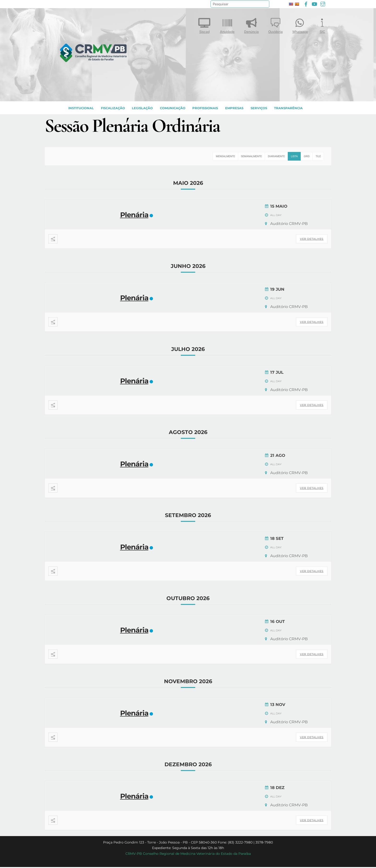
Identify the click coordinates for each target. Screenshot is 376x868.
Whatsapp (300, 25)
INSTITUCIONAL (81, 109)
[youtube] (314, 3)
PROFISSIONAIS (205, 109)
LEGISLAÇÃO (142, 109)
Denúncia (251, 25)
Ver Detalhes (312, 240)
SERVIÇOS (259, 109)
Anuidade (227, 25)
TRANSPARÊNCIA (288, 109)
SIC (322, 25)
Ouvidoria (276, 25)
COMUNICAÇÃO (173, 109)
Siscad (204, 25)
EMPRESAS (234, 109)
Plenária (134, 216)
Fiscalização (113, 109)
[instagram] (323, 3)
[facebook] (306, 3)
